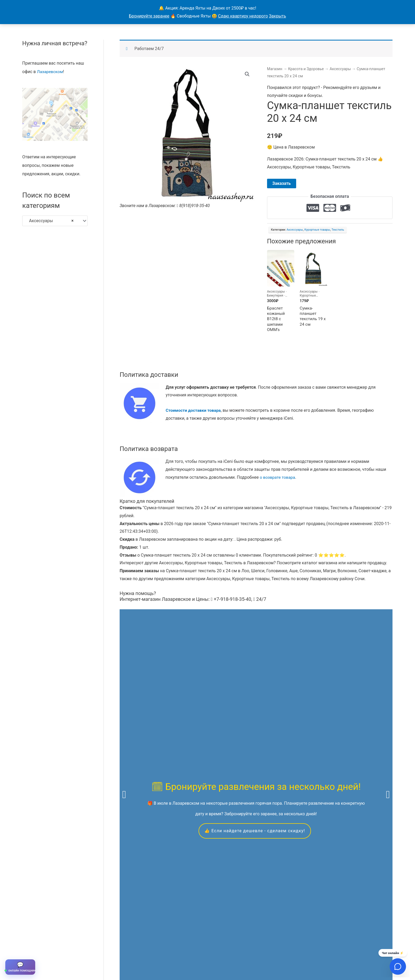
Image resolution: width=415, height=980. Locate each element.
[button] (247, 74)
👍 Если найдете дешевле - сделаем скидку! (255, 695)
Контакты (117, 955)
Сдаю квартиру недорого (243, 16)
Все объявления (60, 955)
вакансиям (272, 749)
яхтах (125, 749)
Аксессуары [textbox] (50, 221)
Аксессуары (342, 69)
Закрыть (278, 16)
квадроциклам (195, 749)
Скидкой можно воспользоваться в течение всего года (255, 879)
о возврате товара (278, 478)
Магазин (275, 69)
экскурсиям (326, 741)
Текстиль (338, 230)
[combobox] (55, 221)
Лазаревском (50, 72)
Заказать (282, 183)
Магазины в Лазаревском (158, 955)
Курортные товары (317, 230)
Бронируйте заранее (149, 16)
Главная (30, 955)
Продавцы (91, 955)
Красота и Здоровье (307, 69)
